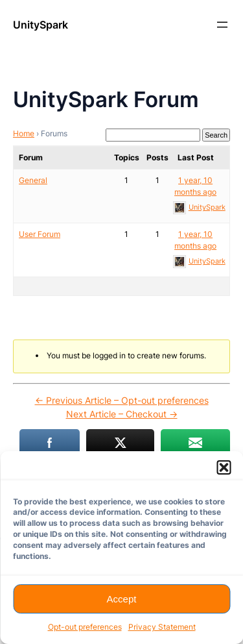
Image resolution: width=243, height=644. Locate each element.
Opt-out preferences (85, 627)
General (33, 180)
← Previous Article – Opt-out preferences (122, 400)
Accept (122, 599)
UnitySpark (40, 25)
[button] (224, 467)
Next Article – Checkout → (122, 414)
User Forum (40, 234)
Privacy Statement (162, 627)
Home (24, 133)
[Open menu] (222, 25)
